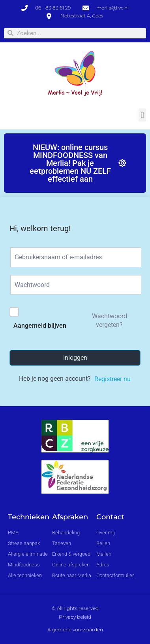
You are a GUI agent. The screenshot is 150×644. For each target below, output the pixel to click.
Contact (110, 517)
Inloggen (75, 358)
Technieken (29, 517)
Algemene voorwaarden (75, 630)
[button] (142, 115)
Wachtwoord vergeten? (110, 320)
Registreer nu (112, 379)
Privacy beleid (75, 617)
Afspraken (70, 517)
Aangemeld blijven (40, 326)
